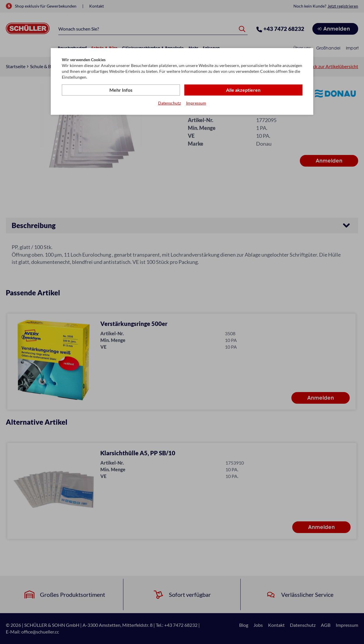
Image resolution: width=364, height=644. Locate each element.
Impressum (196, 103)
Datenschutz (169, 103)
